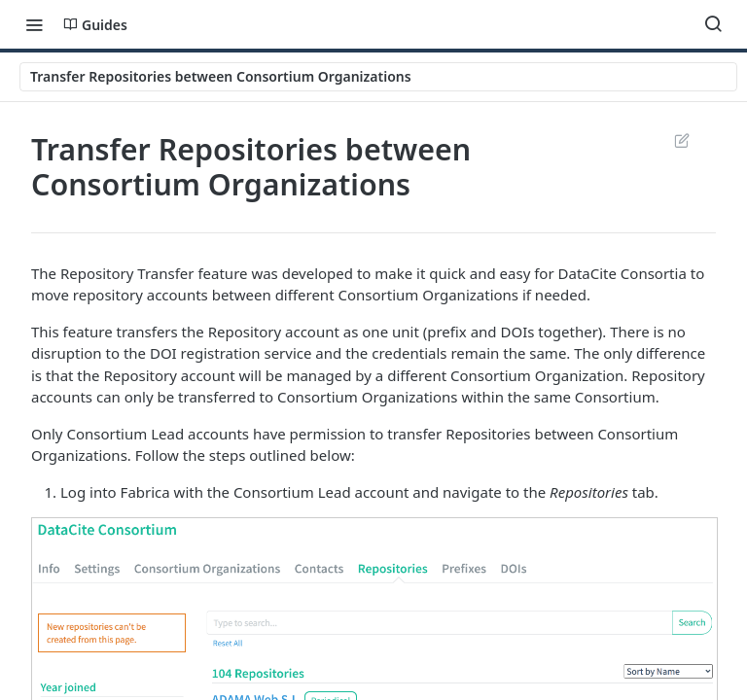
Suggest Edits (681, 140)
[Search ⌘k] (713, 24)
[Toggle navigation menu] (34, 24)
